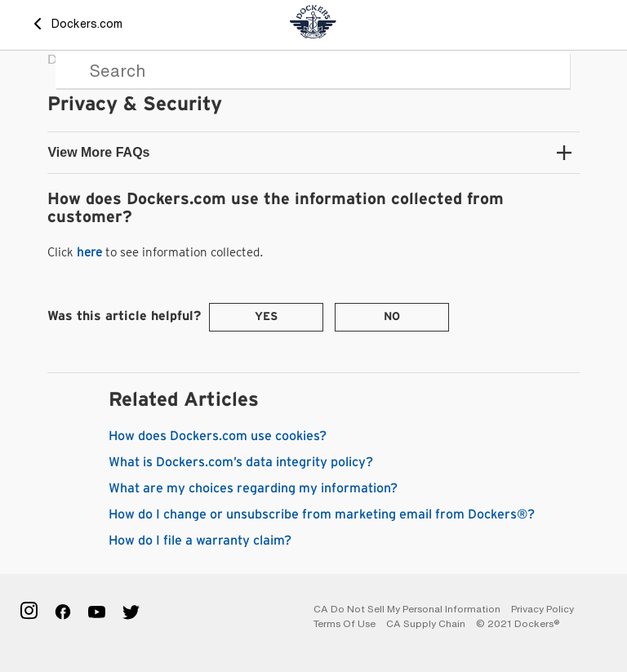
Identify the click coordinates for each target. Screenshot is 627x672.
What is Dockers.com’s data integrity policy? (241, 462)
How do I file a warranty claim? (200, 541)
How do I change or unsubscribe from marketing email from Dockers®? (322, 514)
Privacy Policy (543, 609)
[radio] (266, 317)
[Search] (313, 70)
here (89, 252)
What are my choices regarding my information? (253, 488)
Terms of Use (345, 623)
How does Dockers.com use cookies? (218, 436)
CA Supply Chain (426, 623)
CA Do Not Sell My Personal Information (407, 609)
